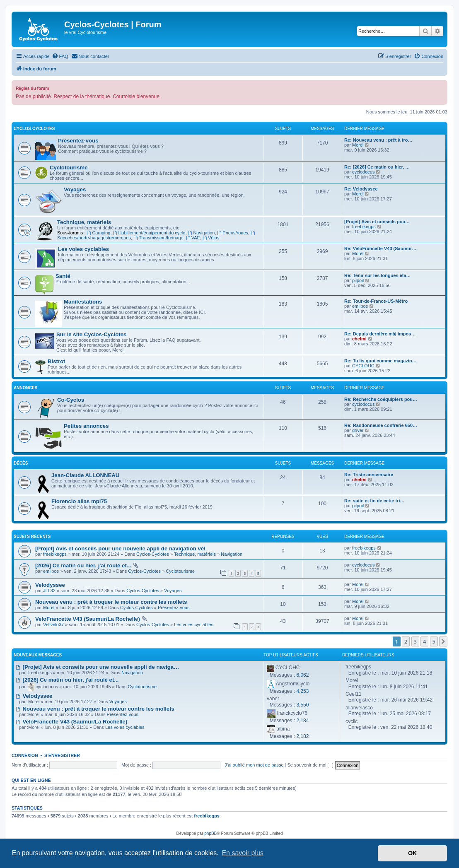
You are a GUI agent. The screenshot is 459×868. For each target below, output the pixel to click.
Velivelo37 (53, 624)
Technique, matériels (84, 222)
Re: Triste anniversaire (369, 475)
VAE (193, 238)
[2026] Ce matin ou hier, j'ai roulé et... (83, 565)
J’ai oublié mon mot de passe (254, 765)
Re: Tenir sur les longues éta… (378, 275)
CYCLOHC (363, 366)
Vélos (211, 238)
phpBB (210, 833)
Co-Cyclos (71, 400)
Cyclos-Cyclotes (34, 129)
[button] (443, 641)
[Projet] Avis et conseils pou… (377, 222)
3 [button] (415, 641)
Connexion (25, 755)
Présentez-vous (78, 141)
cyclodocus (363, 172)
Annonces (25, 388)
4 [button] (424, 641)
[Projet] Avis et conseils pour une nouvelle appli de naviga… (97, 667)
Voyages (75, 189)
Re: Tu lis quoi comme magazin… (380, 361)
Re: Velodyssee (361, 189)
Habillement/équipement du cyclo (149, 233)
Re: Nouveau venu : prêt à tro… (378, 140)
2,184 (302, 721)
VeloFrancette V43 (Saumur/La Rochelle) (88, 619)
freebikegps (364, 227)
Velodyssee (50, 585)
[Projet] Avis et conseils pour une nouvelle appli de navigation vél (120, 549)
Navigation (202, 233)
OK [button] (413, 853)
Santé (63, 276)
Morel (358, 145)
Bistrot (57, 361)
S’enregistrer (62, 755)
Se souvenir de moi (310, 765)
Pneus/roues (233, 233)
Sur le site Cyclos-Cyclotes (91, 334)
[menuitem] (60, 56)
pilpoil (358, 280)
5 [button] (434, 641)
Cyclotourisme (69, 168)
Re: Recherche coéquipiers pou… (381, 399)
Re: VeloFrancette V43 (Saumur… (380, 248)
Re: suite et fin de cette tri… (374, 501)
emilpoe (360, 306)
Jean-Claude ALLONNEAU (85, 475)
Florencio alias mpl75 (79, 501)
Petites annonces (86, 426)
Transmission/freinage (158, 238)
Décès (21, 463)
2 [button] (406, 641)
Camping (99, 233)
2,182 (302, 736)
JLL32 (49, 591)
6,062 (302, 675)
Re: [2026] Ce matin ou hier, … (377, 167)
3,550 (302, 705)
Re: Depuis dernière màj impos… (380, 334)
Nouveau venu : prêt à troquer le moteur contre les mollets (111, 602)
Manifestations (83, 302)
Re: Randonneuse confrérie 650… (381, 425)
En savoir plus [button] (243, 853)
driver (358, 430)
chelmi (359, 339)
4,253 (302, 691)
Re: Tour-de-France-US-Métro (376, 301)
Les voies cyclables (83, 249)
